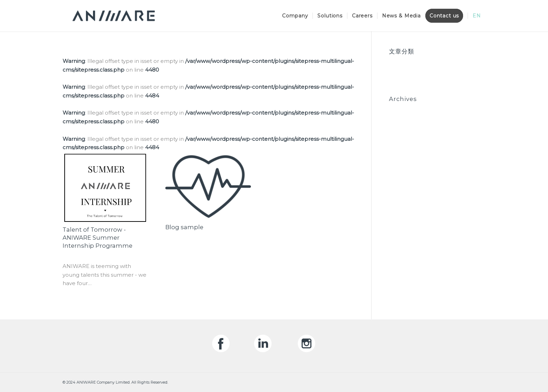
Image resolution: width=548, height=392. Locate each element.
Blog (395, 61)
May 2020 (402, 126)
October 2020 (408, 109)
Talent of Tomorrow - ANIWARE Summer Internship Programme (98, 238)
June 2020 (403, 118)
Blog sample (184, 227)
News (396, 70)
